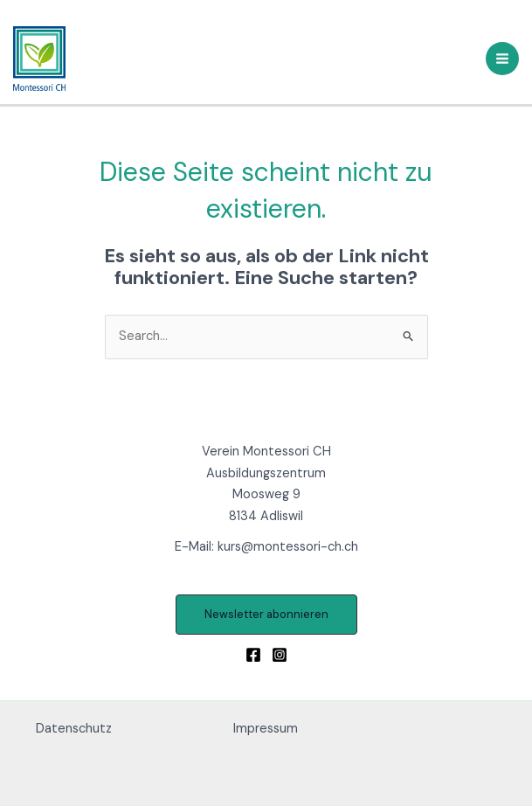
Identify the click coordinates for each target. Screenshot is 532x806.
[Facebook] (253, 655)
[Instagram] (280, 655)
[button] (266, 615)
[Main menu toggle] (502, 59)
